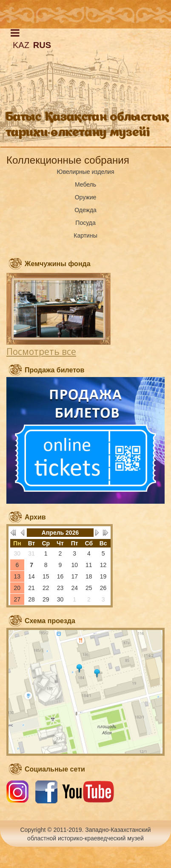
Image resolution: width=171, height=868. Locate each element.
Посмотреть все (41, 352)
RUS (42, 45)
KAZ (21, 45)
